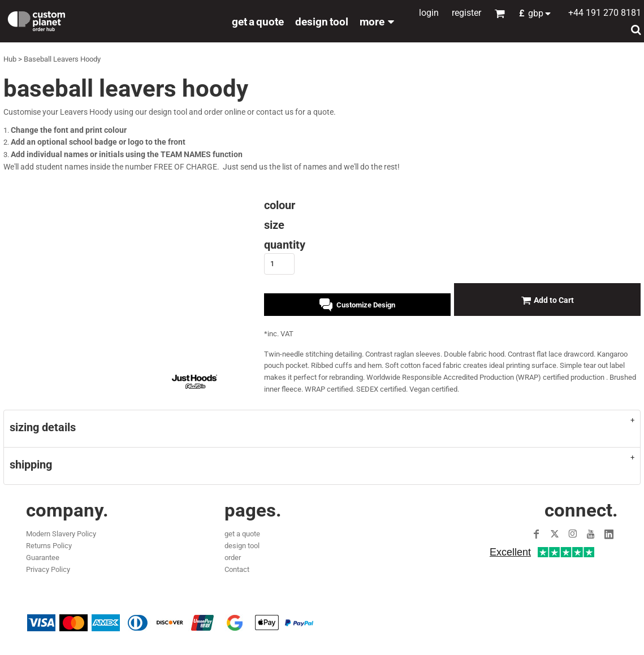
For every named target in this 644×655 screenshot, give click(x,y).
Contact (237, 569)
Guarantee (43, 558)
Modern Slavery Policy (61, 534)
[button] (538, 13)
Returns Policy (49, 546)
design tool (242, 546)
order (233, 558)
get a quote (242, 534)
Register (466, 13)
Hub (10, 59)
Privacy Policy (48, 569)
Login (429, 13)
